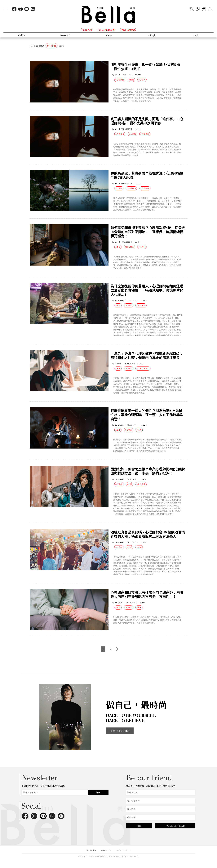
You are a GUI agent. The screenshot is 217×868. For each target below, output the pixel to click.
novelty (138, 75)
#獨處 (118, 247)
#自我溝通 (141, 484)
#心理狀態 (120, 80)
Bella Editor (120, 300)
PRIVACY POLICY (123, 850)
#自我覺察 (145, 134)
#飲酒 (139, 547)
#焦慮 (131, 80)
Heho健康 (119, 603)
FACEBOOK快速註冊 (175, 826)
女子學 (118, 364)
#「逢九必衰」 (143, 369)
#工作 (118, 430)
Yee (116, 75)
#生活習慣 (141, 305)
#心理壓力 (131, 188)
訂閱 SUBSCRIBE (120, 731)
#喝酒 (118, 305)
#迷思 (118, 369)
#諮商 (118, 608)
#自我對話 (129, 247)
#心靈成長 (120, 134)
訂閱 (98, 792)
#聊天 (139, 608)
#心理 (139, 430)
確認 (139, 826)
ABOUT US (91, 850)
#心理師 (142, 80)
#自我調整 (145, 188)
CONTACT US (106, 850)
